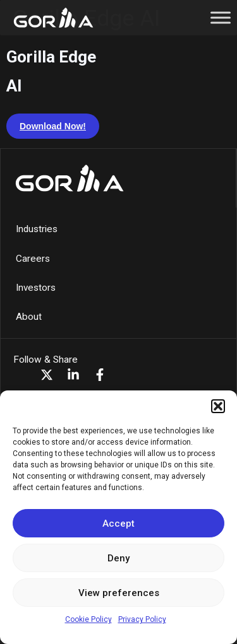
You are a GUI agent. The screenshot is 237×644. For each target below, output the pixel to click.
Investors (36, 288)
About (29, 317)
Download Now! (53, 126)
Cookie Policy (88, 619)
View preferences (119, 593)
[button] (218, 406)
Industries (37, 229)
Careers (33, 259)
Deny (118, 558)
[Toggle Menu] (221, 17)
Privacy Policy (142, 619)
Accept (118, 524)
